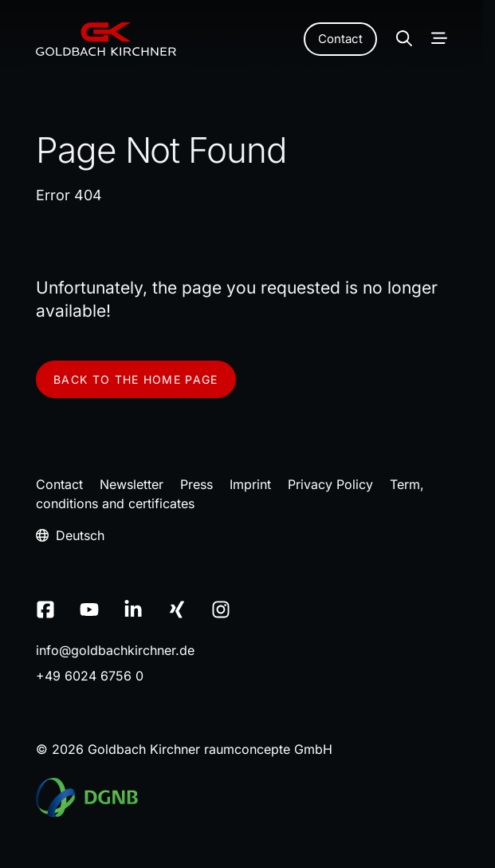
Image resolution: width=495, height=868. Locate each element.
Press (196, 484)
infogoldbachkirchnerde (115, 650)
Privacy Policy (330, 484)
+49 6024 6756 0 (90, 676)
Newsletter (132, 484)
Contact (340, 39)
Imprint (250, 484)
